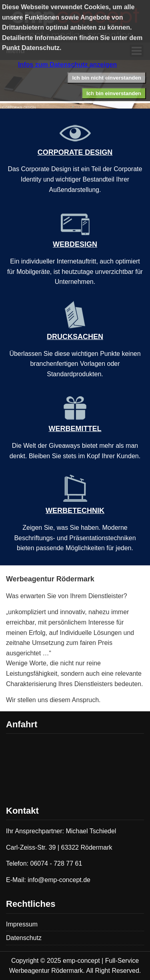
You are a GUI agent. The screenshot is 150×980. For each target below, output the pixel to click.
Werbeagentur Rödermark (50, 579)
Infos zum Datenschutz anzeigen (67, 65)
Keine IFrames (75, 768)
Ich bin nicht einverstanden (107, 78)
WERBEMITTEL (75, 425)
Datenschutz (24, 938)
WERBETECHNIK (75, 507)
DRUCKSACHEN (75, 333)
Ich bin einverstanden (114, 93)
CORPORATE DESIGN (75, 148)
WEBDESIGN (75, 240)
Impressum (22, 924)
